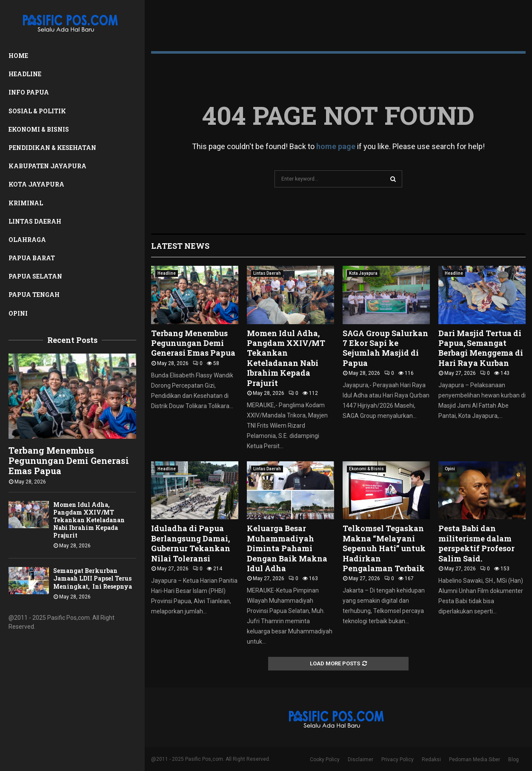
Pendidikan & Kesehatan (52, 148)
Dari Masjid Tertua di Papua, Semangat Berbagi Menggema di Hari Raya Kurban (481, 348)
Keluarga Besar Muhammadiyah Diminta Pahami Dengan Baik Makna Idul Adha (287, 548)
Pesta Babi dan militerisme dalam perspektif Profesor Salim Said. (476, 543)
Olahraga (27, 240)
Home (18, 56)
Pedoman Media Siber (475, 759)
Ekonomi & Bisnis (39, 129)
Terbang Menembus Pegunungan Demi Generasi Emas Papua (69, 460)
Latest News (180, 246)
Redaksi (431, 759)
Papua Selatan (35, 276)
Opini (18, 313)
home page (336, 146)
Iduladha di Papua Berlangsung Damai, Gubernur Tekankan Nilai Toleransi (191, 543)
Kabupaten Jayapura (47, 166)
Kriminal (26, 203)
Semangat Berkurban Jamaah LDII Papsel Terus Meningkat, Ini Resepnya (93, 578)
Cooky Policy (325, 759)
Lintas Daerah (35, 221)
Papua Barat (32, 258)
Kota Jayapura (36, 184)
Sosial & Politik (37, 111)
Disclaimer (360, 759)
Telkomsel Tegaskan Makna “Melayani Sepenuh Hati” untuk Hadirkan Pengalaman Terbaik (384, 548)
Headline (25, 74)
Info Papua (29, 92)
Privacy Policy (398, 759)
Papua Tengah (34, 295)
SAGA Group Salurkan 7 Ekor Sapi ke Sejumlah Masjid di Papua (385, 348)
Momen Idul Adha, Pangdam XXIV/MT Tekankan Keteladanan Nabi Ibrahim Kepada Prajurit (89, 520)
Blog (513, 759)
